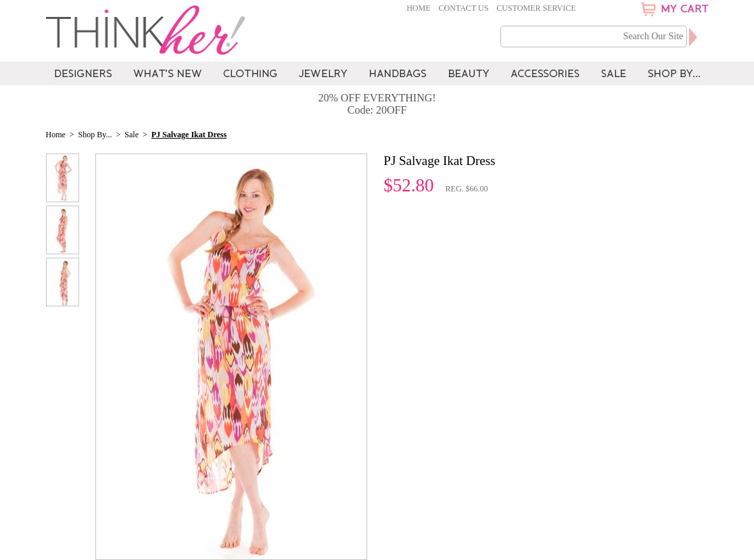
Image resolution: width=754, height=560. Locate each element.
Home (418, 8)
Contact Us (464, 8)
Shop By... (95, 135)
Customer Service (536, 8)
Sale (132, 135)
